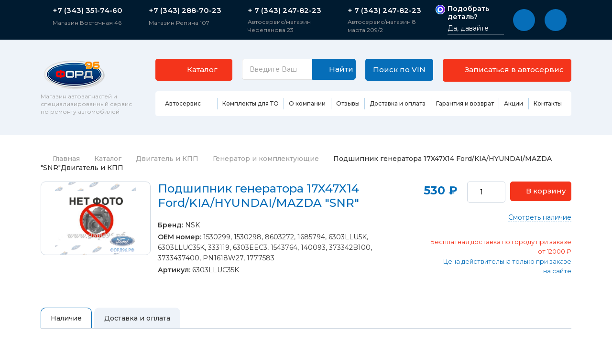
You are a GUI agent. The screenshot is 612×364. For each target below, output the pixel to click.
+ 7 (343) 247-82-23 (284, 11)
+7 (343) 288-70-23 (185, 11)
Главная (60, 159)
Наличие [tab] (66, 318)
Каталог (108, 159)
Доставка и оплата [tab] (137, 318)
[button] (524, 20)
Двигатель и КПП (167, 159)
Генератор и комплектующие (266, 159)
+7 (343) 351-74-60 (87, 11)
